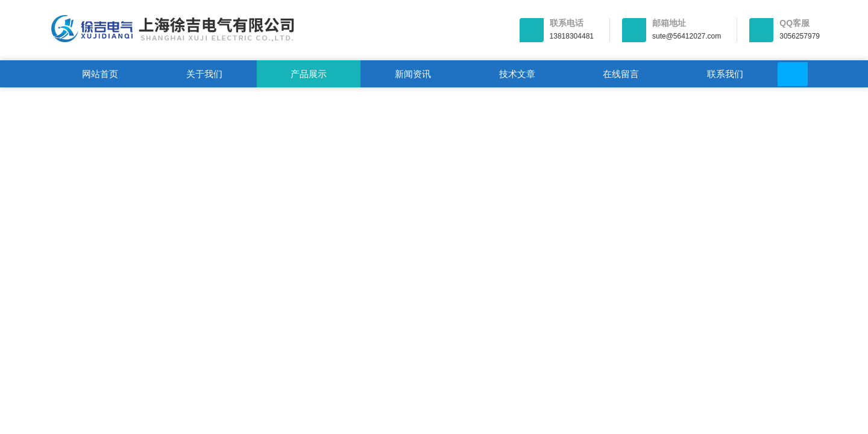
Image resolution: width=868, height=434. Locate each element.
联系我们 (725, 74)
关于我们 (204, 74)
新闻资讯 (413, 74)
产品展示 (309, 74)
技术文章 (517, 74)
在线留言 (621, 74)
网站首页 (100, 74)
